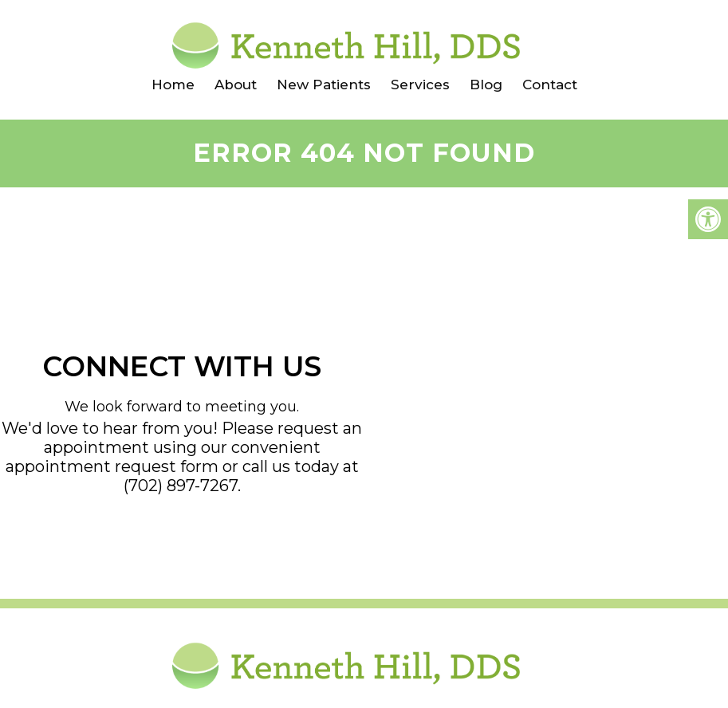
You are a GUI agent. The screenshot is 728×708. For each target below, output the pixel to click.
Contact (550, 85)
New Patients (324, 85)
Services (420, 85)
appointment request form (112, 466)
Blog (486, 85)
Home (173, 85)
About (236, 85)
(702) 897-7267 (181, 486)
